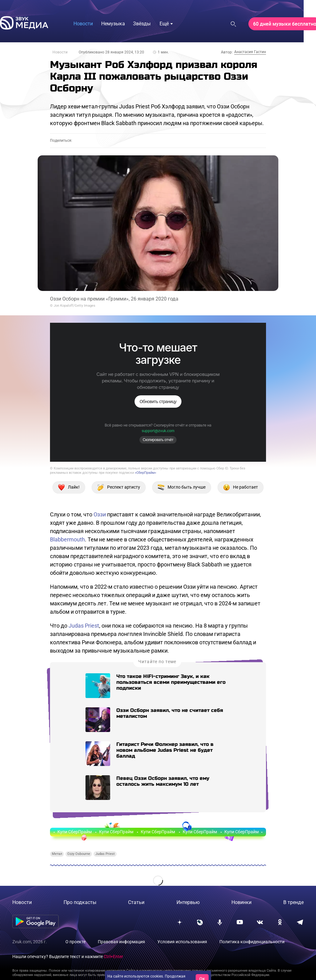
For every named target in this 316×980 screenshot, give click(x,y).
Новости (60, 52)
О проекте (75, 942)
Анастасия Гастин (250, 52)
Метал (57, 854)
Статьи (136, 902)
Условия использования (182, 942)
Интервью (188, 902)
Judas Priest (84, 626)
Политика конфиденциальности (252, 942)
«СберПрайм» (146, 473)
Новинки (241, 902)
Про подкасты (80, 902)
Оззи (100, 514)
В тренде (293, 902)
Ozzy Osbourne (79, 854)
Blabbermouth (67, 539)
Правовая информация (121, 942)
